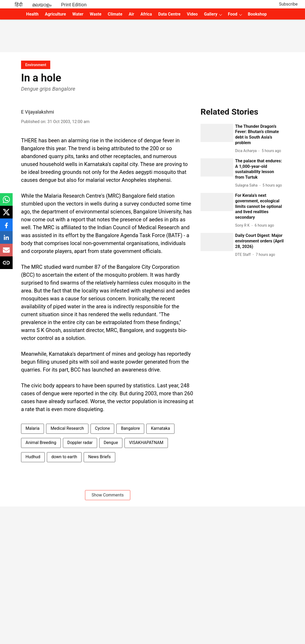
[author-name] (247, 151)
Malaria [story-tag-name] (32, 428)
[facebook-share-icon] (6, 228)
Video (192, 14)
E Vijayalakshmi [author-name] (37, 112)
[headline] (260, 135)
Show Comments (108, 495)
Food (233, 14)
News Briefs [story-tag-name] (99, 457)
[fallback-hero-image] (217, 133)
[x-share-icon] (6, 215)
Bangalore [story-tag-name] (130, 428)
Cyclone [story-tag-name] (102, 428)
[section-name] (36, 65)
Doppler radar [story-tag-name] (80, 443)
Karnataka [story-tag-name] (160, 428)
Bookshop (257, 14)
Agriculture (55, 14)
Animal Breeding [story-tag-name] (41, 443)
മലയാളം (42, 5)
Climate (115, 14)
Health (32, 14)
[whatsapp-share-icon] (6, 202)
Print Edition (74, 5)
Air (131, 14)
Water (78, 14)
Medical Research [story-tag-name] (67, 428)
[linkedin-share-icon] (6, 240)
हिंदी (19, 5)
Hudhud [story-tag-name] (33, 457)
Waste (96, 14)
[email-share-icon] (6, 253)
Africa (146, 14)
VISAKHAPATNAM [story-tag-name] (146, 443)
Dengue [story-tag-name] (111, 443)
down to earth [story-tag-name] (64, 457)
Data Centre (169, 14)
